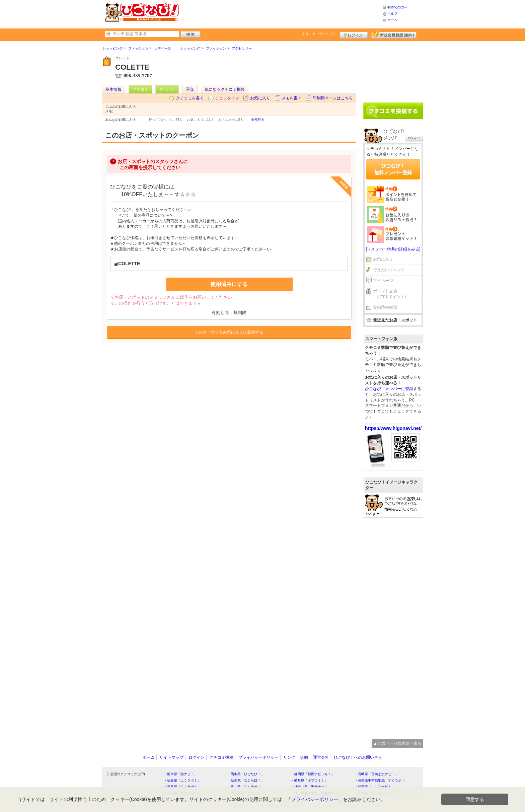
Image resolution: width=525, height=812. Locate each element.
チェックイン (227, 98)
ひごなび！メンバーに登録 (389, 389)
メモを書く (292, 98)
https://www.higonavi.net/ (393, 428)
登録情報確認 (385, 307)
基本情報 (114, 89)
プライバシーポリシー (258, 757)
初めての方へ (397, 7)
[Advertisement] (281, 13)
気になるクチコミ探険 (225, 89)
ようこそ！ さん (319, 34)
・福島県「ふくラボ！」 (182, 780)
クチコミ (140, 89)
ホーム (392, 20)
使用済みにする (229, 284)
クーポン (167, 89)
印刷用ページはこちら (333, 98)
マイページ (383, 281)
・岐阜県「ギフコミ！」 (309, 780)
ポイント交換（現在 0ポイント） (391, 294)
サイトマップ (171, 757)
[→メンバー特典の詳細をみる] (393, 249)
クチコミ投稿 (221, 757)
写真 (190, 89)
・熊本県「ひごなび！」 (246, 774)
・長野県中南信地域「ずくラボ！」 (381, 780)
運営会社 (321, 757)
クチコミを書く (190, 98)
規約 (304, 757)
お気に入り (260, 98)
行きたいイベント (389, 270)
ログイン (354, 34)
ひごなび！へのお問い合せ (358, 757)
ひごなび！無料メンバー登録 (393, 169)
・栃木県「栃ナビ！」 (180, 774)
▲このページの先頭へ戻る (397, 743)
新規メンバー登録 (394, 34)
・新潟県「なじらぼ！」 (246, 780)
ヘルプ (392, 14)
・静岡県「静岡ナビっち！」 (313, 774)
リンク (289, 757)
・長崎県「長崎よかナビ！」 (376, 774)
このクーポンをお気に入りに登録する (229, 332)
